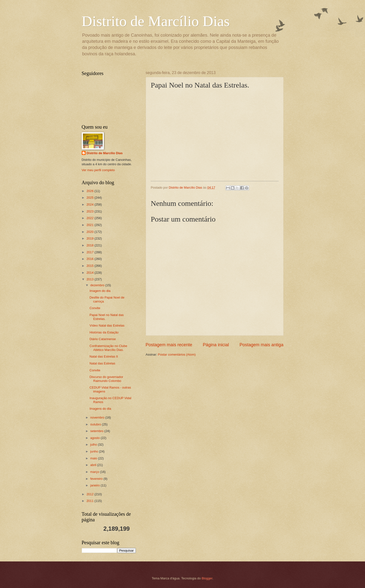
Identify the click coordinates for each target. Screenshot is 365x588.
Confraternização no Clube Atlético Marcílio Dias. (108, 348)
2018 (90, 245)
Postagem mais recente (169, 345)
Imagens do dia (100, 409)
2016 (90, 259)
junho (95, 451)
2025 (90, 198)
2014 (90, 273)
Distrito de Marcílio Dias (156, 21)
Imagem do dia (100, 291)
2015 (90, 266)
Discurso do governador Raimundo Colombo (106, 379)
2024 (90, 204)
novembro (98, 417)
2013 (90, 279)
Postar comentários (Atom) (177, 354)
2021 (90, 225)
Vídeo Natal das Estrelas (107, 325)
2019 (90, 238)
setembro (97, 431)
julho (94, 445)
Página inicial (216, 345)
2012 (90, 494)
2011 (90, 501)
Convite (95, 308)
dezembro (98, 285)
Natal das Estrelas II (104, 356)
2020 (90, 232)
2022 (90, 218)
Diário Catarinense (103, 339)
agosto (95, 438)
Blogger (207, 578)
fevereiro (97, 479)
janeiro (95, 485)
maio (94, 458)
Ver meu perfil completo (98, 170)
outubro (96, 424)
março (95, 472)
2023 (90, 211)
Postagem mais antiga (261, 345)
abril (94, 465)
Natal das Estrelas (102, 363)
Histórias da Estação (104, 332)
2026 (90, 191)
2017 (90, 252)
